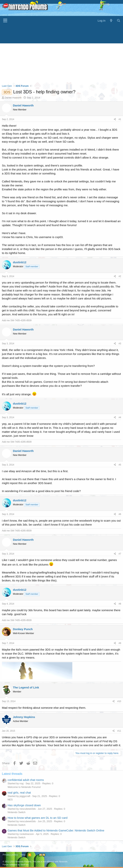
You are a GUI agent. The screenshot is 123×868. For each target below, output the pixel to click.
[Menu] (5, 21)
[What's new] (111, 21)
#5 (120, 465)
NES (10, 800)
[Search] (119, 21)
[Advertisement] (61, 54)
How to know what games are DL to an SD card (37, 818)
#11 (119, 731)
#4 (120, 417)
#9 (120, 643)
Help (23, 855)
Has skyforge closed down (24, 805)
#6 (120, 514)
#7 (120, 554)
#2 (120, 276)
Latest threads (12, 774)
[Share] (115, 119)
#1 (120, 119)
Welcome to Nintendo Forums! (24, 787)
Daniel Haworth (13, 98)
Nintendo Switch (17, 812)
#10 (119, 701)
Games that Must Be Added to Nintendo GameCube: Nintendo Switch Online (56, 830)
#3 (120, 344)
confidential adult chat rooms (26, 780)
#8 (120, 604)
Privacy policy (10, 855)
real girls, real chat (19, 793)
